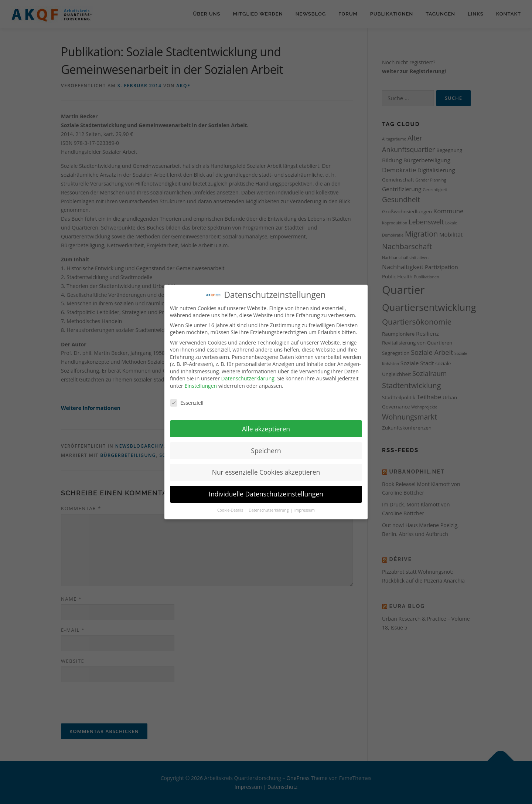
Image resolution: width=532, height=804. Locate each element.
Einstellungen (201, 385)
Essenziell (187, 402)
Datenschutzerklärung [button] (269, 510)
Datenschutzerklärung (248, 378)
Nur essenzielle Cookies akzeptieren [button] (266, 472)
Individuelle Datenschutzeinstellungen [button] (266, 493)
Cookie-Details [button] (231, 510)
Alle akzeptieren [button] (266, 428)
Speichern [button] (266, 450)
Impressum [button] (305, 510)
